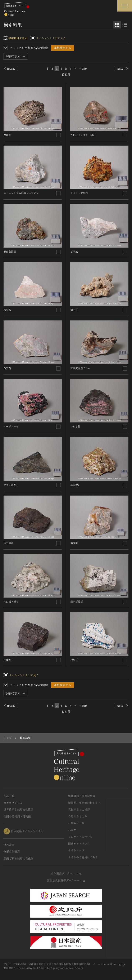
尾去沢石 (75, 485)
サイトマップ (76, 850)
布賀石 (7, 310)
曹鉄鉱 (7, 135)
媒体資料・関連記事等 (82, 796)
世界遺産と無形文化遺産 (19, 809)
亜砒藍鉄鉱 (10, 251)
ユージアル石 (11, 426)
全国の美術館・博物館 (17, 816)
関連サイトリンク (79, 844)
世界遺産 (9, 845)
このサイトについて (80, 837)
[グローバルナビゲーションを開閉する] (125, 6)
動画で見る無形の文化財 (19, 858)
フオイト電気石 (79, 193)
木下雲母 (9, 543)
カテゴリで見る (13, 803)
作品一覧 (9, 796)
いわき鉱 (75, 426)
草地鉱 (74, 251)
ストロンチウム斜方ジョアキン (21, 193)
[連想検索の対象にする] (58, 135)
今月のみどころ (78, 816)
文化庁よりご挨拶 (79, 809)
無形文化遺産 (12, 852)
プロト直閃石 (11, 485)
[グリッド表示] (117, 25)
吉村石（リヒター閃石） (84, 135)
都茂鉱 (74, 543)
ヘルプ (72, 830)
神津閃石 (9, 660)
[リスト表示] (125, 25)
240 (84, 68)
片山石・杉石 (11, 601)
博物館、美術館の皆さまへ (85, 803)
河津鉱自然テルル (80, 368)
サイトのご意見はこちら (83, 857)
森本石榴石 (77, 601)
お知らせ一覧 (76, 823)
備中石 (74, 310)
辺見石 (74, 660)
